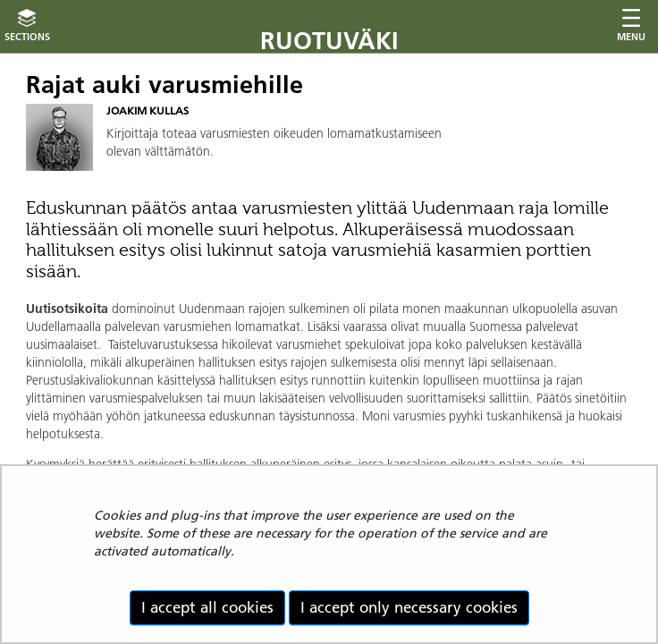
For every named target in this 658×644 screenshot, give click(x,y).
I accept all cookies (207, 607)
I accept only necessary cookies (409, 607)
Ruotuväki (329, 41)
